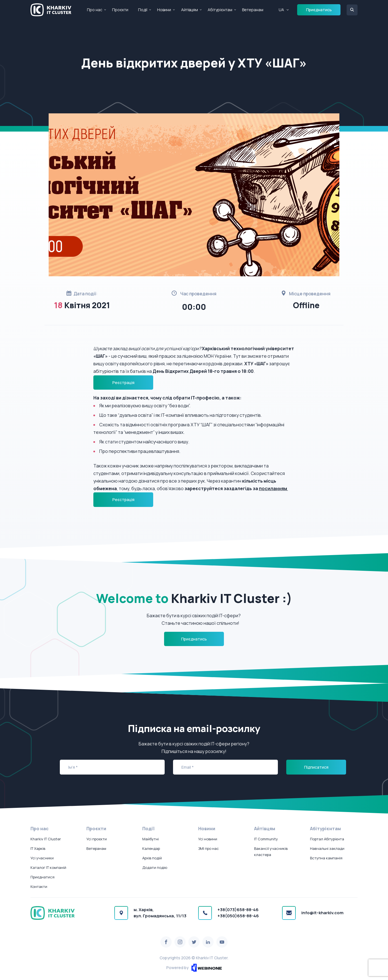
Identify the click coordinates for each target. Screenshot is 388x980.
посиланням (273, 488)
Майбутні (151, 839)
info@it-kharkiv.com (322, 913)
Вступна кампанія (326, 858)
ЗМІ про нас (209, 848)
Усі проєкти (97, 839)
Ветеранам (253, 10)
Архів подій (152, 858)
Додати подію (155, 867)
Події (143, 10)
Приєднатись (319, 10)
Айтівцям (190, 10)
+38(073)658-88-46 (238, 910)
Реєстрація (123, 383)
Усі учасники (42, 858)
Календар (151, 848)
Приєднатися (42, 877)
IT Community (266, 839)
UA (281, 10)
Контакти (39, 887)
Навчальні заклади (327, 848)
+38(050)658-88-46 (238, 916)
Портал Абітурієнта (327, 839)
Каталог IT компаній (48, 867)
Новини (164, 10)
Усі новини (208, 839)
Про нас (95, 10)
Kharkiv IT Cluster (46, 839)
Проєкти (120, 10)
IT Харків (38, 848)
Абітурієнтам (220, 10)
